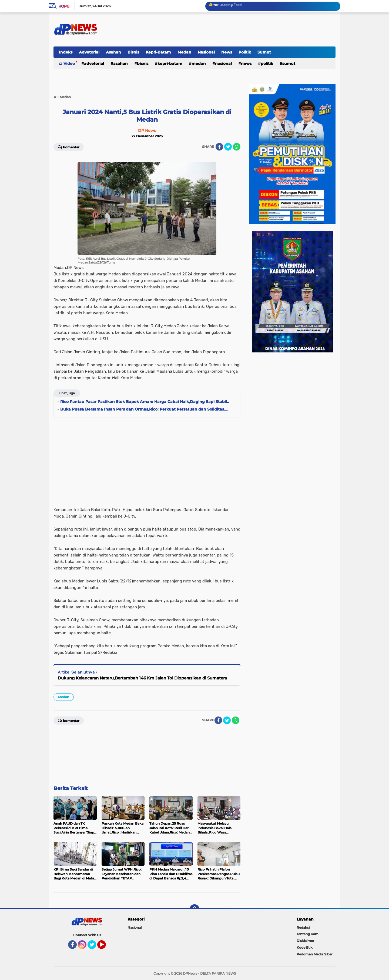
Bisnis (133, 52)
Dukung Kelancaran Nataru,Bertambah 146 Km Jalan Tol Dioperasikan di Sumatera (142, 678)
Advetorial (89, 52)
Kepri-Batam (158, 52)
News (227, 52)
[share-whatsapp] (237, 147)
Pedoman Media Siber (315, 954)
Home (64, 6)
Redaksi (303, 927)
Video (69, 64)
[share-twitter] (228, 147)
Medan (184, 52)
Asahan (113, 52)
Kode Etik (305, 947)
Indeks (66, 52)
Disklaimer (305, 941)
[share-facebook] (219, 147)
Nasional (206, 52)
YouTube (105, 947)
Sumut (264, 52)
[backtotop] (194, 909)
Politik (245, 52)
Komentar (69, 147)
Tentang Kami (308, 934)
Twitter (94, 947)
